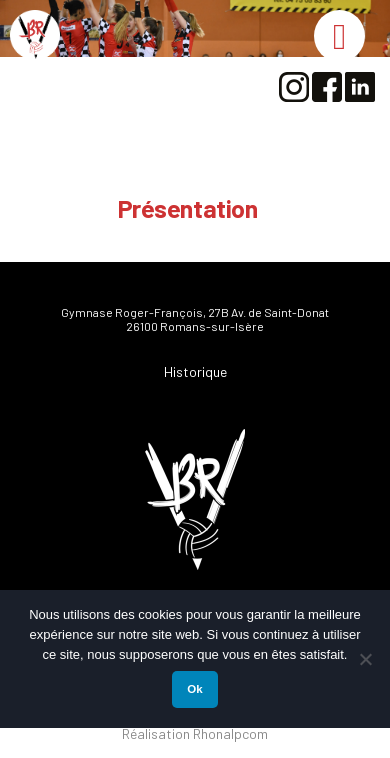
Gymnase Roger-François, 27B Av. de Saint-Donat (195, 312)
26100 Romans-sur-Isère (195, 326)
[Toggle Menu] (339, 36)
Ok (194, 689)
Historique (195, 371)
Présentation (187, 208)
